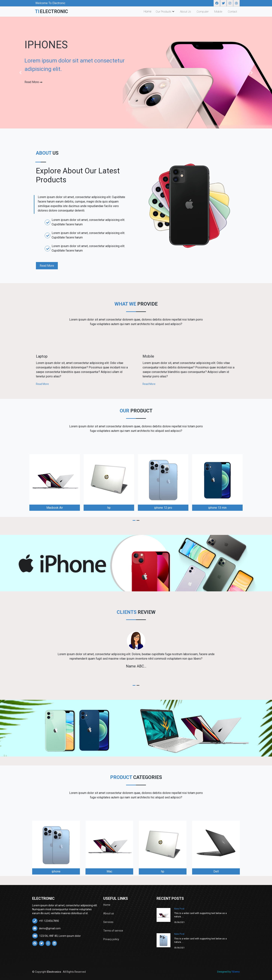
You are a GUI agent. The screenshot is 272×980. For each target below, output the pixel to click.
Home (148, 12)
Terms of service (113, 931)
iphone (56, 871)
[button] (20, 73)
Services (108, 922)
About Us (185, 12)
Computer (203, 12)
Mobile (218, 12)
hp (109, 508)
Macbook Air (55, 508)
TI (51, 12)
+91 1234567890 (46, 921)
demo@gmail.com (46, 928)
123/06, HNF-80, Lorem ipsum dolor (56, 936)
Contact (232, 12)
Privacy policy (111, 939)
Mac (109, 871)
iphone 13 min (217, 508)
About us (109, 913)
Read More (47, 266)
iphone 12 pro (163, 508)
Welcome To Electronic (50, 3)
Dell (216, 871)
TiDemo (236, 972)
